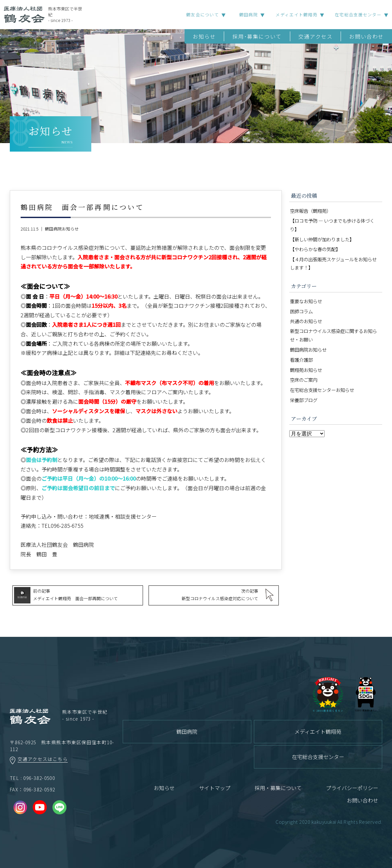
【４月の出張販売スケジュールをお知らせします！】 (333, 263)
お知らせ (204, 36)
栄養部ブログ (304, 400)
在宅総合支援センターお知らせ (322, 390)
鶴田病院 (249, 15)
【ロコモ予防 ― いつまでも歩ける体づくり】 (332, 225)
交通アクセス (316, 36)
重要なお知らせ (306, 301)
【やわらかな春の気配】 (315, 249)
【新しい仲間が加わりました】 (322, 239)
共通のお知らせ (306, 321)
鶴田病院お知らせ (62, 229)
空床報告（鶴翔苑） (311, 211)
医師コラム (301, 311)
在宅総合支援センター (358, 15)
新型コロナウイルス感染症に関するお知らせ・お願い (333, 335)
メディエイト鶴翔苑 (296, 15)
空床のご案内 (304, 380)
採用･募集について (257, 36)
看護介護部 (301, 360)
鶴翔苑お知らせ (306, 370)
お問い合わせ (366, 36)
